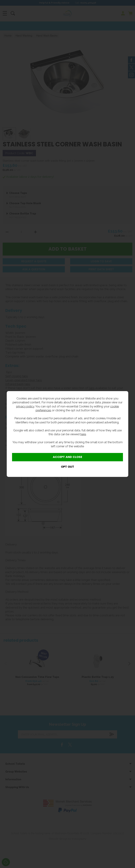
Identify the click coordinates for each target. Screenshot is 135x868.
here (83, 434)
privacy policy (25, 406)
